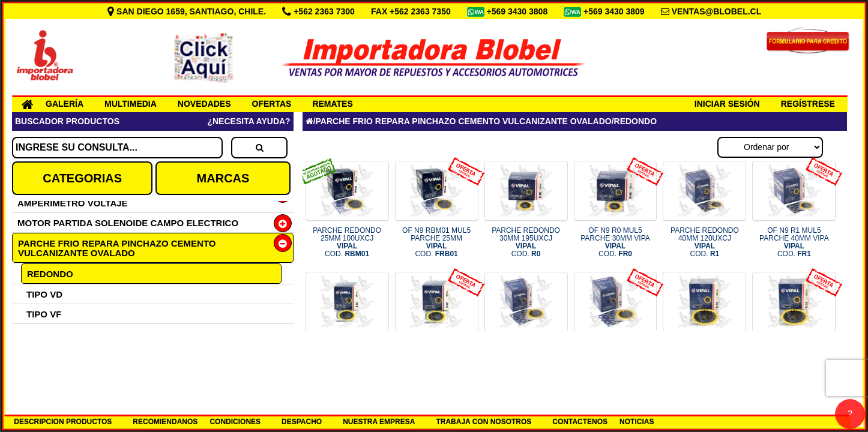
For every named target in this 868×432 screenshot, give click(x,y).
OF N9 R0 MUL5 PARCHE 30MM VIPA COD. (615, 242)
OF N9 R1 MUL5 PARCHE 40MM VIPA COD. (794, 242)
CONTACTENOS (580, 422)
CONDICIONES (235, 422)
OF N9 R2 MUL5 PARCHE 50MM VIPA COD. (436, 353)
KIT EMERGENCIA (65, 354)
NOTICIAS (637, 422)
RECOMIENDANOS (165, 422)
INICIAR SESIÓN (727, 104)
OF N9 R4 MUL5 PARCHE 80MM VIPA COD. (794, 353)
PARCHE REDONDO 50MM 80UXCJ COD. (347, 353)
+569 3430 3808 (519, 11)
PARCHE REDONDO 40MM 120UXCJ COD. (705, 242)
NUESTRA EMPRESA (379, 422)
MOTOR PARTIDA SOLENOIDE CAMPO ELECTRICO (128, 223)
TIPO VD (44, 294)
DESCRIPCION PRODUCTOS (63, 422)
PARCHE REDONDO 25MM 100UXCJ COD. (347, 242)
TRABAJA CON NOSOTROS (484, 422)
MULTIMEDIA (131, 104)
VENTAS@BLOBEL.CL (717, 11)
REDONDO (50, 274)
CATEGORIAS (82, 178)
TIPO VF (44, 314)
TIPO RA (45, 334)
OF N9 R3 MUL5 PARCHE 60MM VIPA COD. (615, 353)
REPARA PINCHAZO (70, 373)
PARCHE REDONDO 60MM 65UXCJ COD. (526, 353)
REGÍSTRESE (808, 104)
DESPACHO (302, 422)
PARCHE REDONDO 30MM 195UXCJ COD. (526, 242)
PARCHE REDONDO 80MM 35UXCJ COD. (705, 353)
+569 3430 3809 (615, 11)
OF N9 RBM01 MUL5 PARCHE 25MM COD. (436, 242)
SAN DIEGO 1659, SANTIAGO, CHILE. (188, 11)
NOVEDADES (204, 104)
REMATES (332, 104)
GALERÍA (65, 104)
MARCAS (223, 178)
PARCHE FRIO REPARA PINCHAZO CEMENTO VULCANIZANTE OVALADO (117, 248)
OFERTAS (272, 104)
